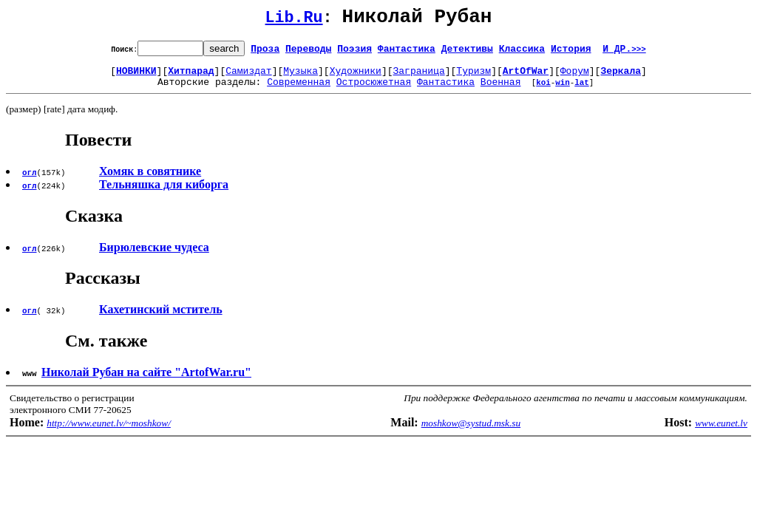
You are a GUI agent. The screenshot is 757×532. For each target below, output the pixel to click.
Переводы (308, 52)
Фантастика (407, 52)
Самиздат (248, 77)
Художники (356, 77)
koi (543, 91)
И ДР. (624, 52)
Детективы (467, 52)
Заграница (419, 77)
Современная (299, 90)
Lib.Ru (294, 20)
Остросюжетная (374, 90)
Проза (265, 52)
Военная (501, 90)
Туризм (473, 77)
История (571, 52)
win (563, 91)
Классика (522, 52)
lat (582, 91)
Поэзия (354, 52)
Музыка (301, 77)
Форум (575, 77)
